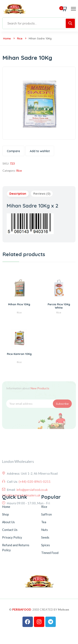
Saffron (46, 514)
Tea (44, 522)
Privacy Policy (12, 537)
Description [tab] (18, 194)
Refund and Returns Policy (16, 547)
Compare (13, 151)
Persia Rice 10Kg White (59, 306)
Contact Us (10, 530)
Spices (46, 545)
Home (7, 38)
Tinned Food (50, 553)
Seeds (45, 537)
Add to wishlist (40, 151)
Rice (20, 38)
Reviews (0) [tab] (42, 194)
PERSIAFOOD (22, 609)
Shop (6, 514)
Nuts (45, 530)
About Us (8, 522)
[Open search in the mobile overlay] (39, 23)
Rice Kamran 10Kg (19, 354)
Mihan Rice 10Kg (19, 304)
